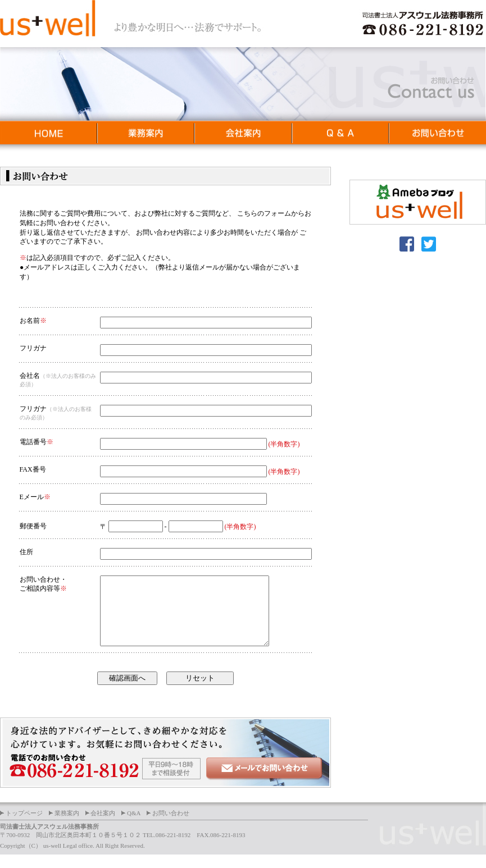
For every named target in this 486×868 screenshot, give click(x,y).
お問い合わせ (171, 826)
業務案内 (67, 826)
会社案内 (103, 826)
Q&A (134, 826)
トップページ (24, 826)
